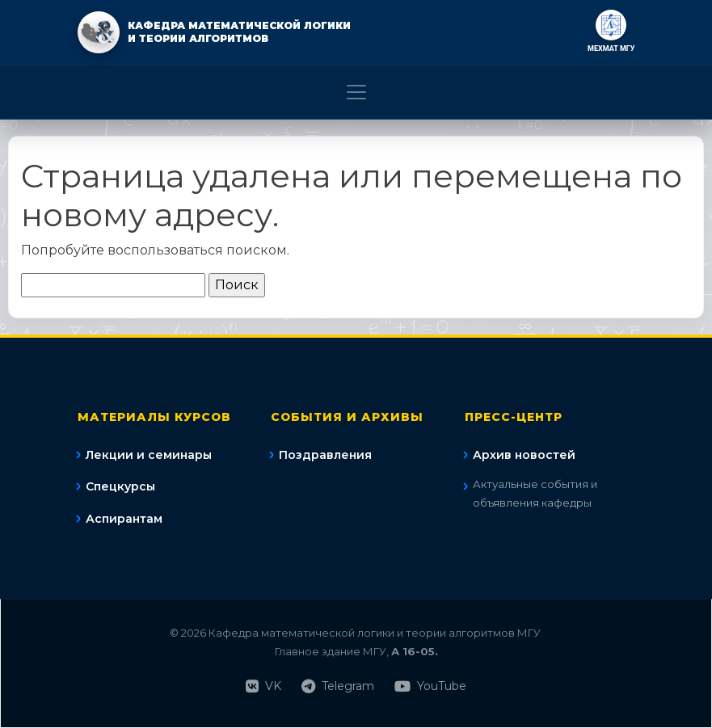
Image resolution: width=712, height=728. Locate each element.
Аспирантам (124, 519)
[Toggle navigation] (356, 92)
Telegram (338, 686)
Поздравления (325, 455)
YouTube (430, 686)
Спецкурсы (120, 486)
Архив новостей (524, 455)
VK (263, 686)
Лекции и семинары (149, 455)
